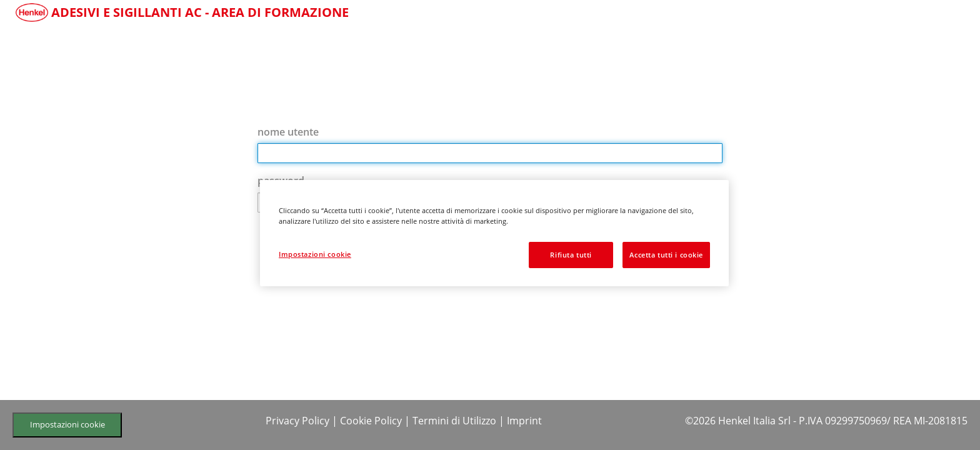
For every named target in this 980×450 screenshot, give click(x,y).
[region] (494, 233)
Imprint (524, 421)
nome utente (288, 132)
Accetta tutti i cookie (666, 255)
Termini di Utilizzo (454, 421)
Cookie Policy (371, 421)
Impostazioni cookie (67, 424)
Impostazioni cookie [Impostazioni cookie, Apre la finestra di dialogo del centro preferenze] (315, 254)
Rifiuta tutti (571, 255)
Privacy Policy (297, 421)
